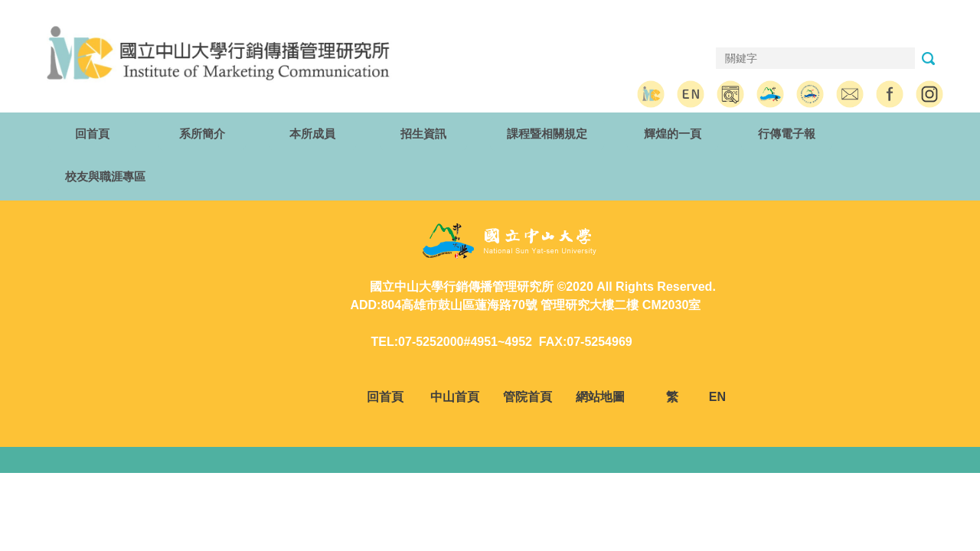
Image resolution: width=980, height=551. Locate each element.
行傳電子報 (787, 134)
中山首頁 (455, 397)
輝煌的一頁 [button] (673, 134)
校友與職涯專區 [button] (105, 176)
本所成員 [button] (312, 134)
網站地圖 (602, 397)
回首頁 (92, 134)
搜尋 (928, 59)
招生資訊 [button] (423, 134)
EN (717, 397)
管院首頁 (528, 397)
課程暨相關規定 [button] (547, 134)
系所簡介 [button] (202, 134)
